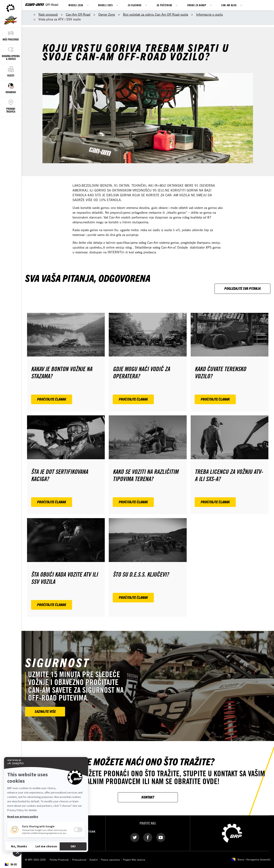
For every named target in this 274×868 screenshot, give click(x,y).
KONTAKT (148, 797)
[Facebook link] (148, 837)
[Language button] (11, 864)
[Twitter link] (135, 837)
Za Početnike (164, 5)
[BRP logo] (232, 833)
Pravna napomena (110, 860)
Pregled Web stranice (134, 860)
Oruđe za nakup (197, 5)
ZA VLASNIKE (135, 5)
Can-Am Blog (229, 5)
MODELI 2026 (76, 5)
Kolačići (94, 860)
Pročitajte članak (52, 399)
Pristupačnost (79, 860)
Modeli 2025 (105, 5)
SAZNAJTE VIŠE (45, 711)
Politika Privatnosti (59, 860)
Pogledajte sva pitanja (242, 288)
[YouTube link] (161, 837)
